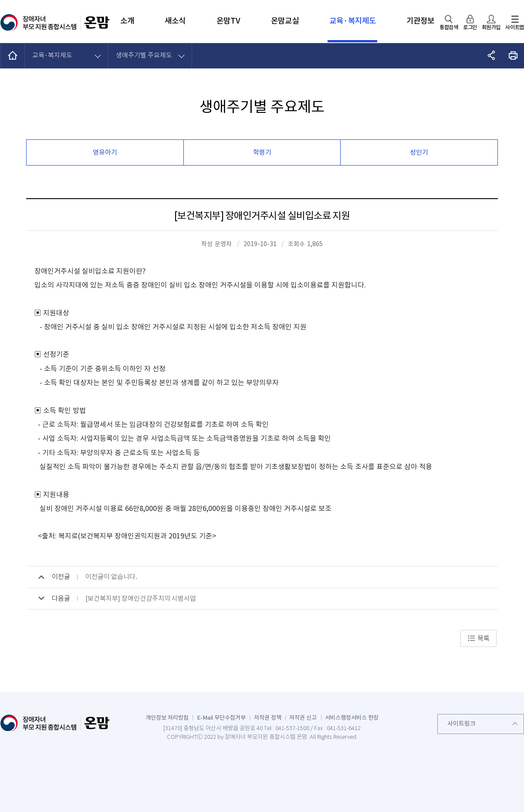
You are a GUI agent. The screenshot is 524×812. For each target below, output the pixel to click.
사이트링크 (461, 724)
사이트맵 (515, 27)
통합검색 (449, 27)
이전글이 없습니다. (111, 577)
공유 (492, 56)
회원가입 (491, 27)
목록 (478, 638)
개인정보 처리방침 (167, 718)
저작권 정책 (268, 718)
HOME (13, 56)
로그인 (470, 27)
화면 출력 (513, 56)
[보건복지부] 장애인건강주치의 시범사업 (141, 598)
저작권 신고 (303, 718)
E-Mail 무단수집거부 (221, 718)
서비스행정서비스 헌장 (352, 718)
